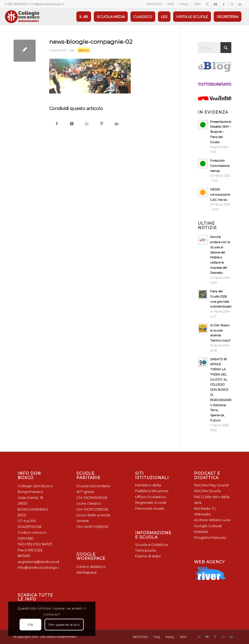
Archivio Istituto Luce (212, 520)
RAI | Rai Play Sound (211, 485)
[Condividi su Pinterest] (102, 124)
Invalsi (159, 508)
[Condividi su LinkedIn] (116, 124)
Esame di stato (148, 556)
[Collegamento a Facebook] (224, 4)
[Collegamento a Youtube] (215, 4)
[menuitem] (154, 4)
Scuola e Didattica (151, 545)
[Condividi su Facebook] (57, 124)
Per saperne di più (64, 625)
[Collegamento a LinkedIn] (240, 4)
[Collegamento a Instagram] (232, 4)
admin (84, 50)
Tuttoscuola (145, 550)
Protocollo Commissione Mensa (220, 166)
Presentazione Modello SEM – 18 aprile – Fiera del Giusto (221, 132)
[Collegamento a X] (207, 4)
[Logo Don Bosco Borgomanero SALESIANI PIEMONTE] (22, 17)
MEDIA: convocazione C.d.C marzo (220, 195)
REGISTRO (154, 4)
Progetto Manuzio (210, 537)
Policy (184, 4)
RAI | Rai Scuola (207, 491)
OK (30, 625)
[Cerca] (215, 48)
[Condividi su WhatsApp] (87, 124)
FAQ (171, 4)
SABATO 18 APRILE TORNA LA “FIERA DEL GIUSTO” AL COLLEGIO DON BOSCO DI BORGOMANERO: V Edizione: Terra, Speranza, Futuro (223, 390)
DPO (197, 4)
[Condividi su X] (72, 124)
